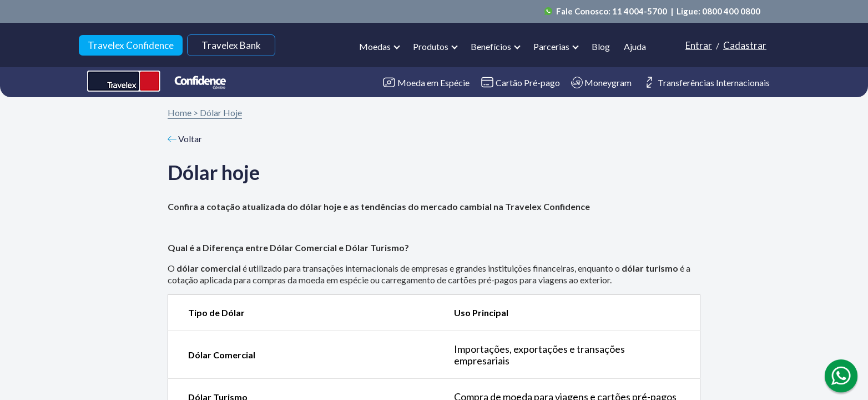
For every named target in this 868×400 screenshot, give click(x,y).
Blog (601, 46)
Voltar (185, 139)
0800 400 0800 (731, 11)
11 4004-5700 (640, 11)
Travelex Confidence (131, 45)
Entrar (699, 45)
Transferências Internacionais (706, 82)
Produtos (431, 46)
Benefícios (491, 46)
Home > (183, 112)
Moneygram (601, 82)
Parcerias (551, 46)
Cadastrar (745, 45)
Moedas (375, 46)
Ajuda (635, 46)
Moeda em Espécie (426, 82)
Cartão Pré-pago (520, 82)
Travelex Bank (231, 45)
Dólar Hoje (221, 112)
